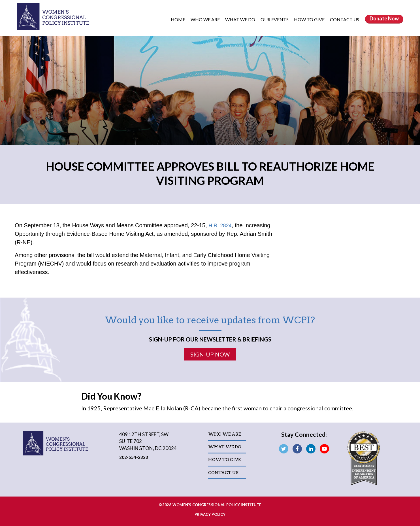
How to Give (310, 19)
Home (178, 19)
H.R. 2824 (221, 225)
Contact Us (345, 19)
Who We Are (206, 19)
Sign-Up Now (210, 354)
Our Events (275, 19)
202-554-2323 (134, 457)
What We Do (241, 19)
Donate (384, 18)
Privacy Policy (210, 514)
